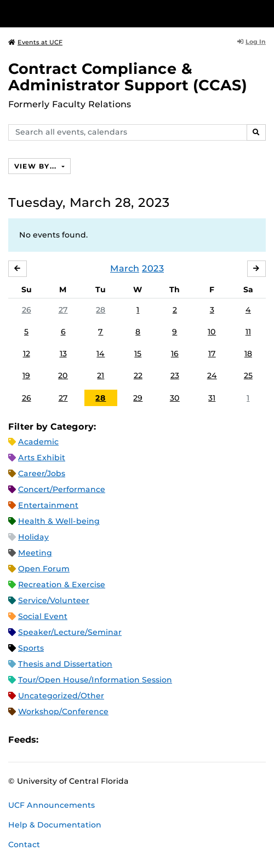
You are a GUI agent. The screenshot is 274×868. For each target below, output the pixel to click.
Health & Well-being (59, 521)
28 (101, 310)
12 (27, 354)
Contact (24, 844)
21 (101, 375)
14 (101, 354)
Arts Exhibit (42, 458)
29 (138, 398)
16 (175, 354)
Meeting (35, 553)
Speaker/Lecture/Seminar (70, 632)
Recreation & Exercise (62, 585)
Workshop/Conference (63, 711)
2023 (153, 268)
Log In (252, 42)
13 (63, 354)
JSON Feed (127, 740)
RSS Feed (90, 740)
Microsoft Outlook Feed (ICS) (71, 740)
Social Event (43, 616)
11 (248, 332)
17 (212, 354)
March (125, 268)
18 (248, 354)
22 (138, 375)
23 (175, 375)
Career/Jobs (42, 473)
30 (175, 398)
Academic (38, 442)
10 (212, 332)
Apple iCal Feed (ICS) (53, 740)
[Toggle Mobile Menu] (263, 13)
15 (138, 354)
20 (63, 375)
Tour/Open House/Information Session (95, 680)
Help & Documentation (55, 825)
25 (248, 375)
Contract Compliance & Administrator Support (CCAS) (128, 77)
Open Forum (44, 569)
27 (63, 310)
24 (212, 375)
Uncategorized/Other (61, 696)
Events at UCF (35, 42)
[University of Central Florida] (83, 13)
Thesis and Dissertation (65, 664)
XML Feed (109, 740)
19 (26, 375)
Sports (31, 648)
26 (27, 310)
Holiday (33, 537)
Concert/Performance (62, 489)
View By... (37, 166)
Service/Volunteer (54, 600)
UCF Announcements (52, 805)
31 (212, 398)
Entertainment (48, 505)
